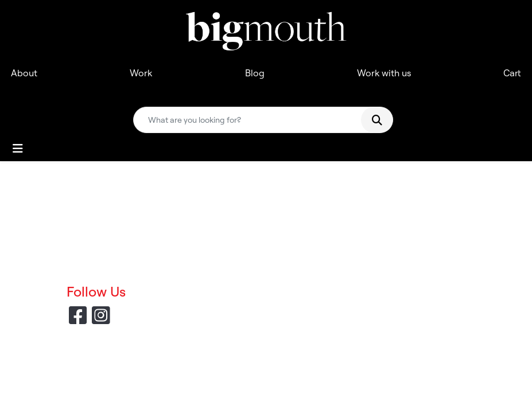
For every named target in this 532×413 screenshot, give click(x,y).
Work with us (384, 73)
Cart (512, 73)
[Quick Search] (252, 120)
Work (141, 73)
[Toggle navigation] (18, 149)
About (24, 73)
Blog (255, 73)
